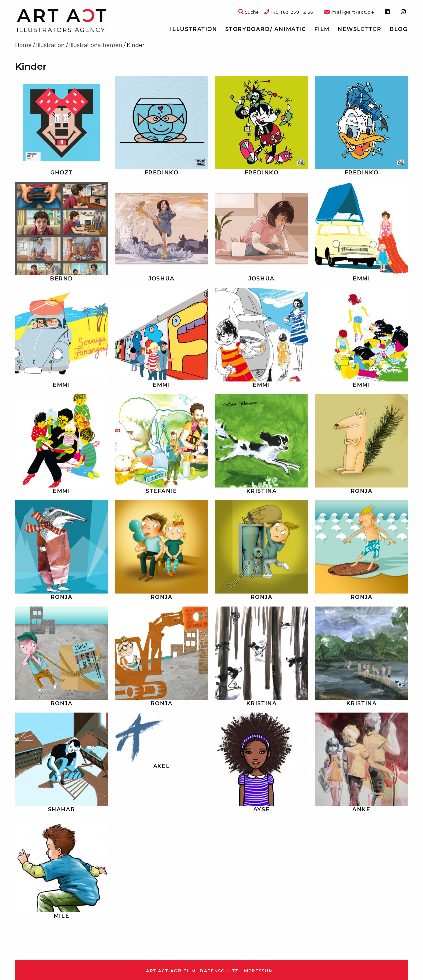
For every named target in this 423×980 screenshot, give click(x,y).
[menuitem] (193, 29)
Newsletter (360, 29)
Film (322, 29)
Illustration (193, 29)
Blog (398, 29)
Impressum (258, 971)
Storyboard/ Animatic (266, 29)
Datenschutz (219, 971)
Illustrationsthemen (96, 45)
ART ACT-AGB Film (171, 971)
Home (23, 45)
